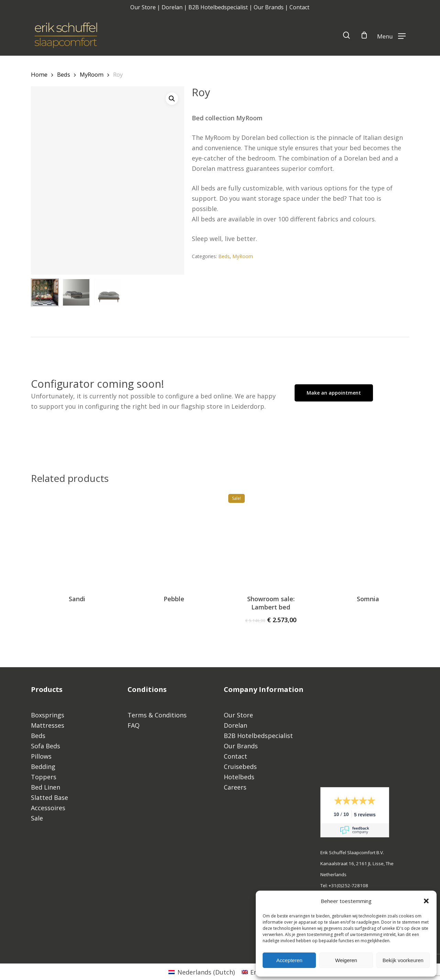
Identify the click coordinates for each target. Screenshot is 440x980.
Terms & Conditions (157, 715)
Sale (37, 818)
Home (39, 74)
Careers (235, 787)
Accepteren (289, 960)
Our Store (143, 7)
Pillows (41, 756)
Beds (64, 74)
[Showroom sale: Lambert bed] (271, 537)
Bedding (43, 767)
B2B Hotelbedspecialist (218, 7)
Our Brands (269, 7)
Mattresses (48, 725)
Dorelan (172, 7)
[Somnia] (368, 537)
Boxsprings (48, 715)
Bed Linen (46, 787)
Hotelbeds (239, 777)
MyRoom (92, 74)
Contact (299, 7)
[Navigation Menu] (391, 35)
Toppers (44, 777)
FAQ (134, 725)
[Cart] (364, 35)
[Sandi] (77, 537)
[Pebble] (174, 537)
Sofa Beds (46, 746)
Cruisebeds (240, 767)
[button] (426, 901)
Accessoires (48, 808)
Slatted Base (49, 797)
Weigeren (346, 960)
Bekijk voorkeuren (403, 960)
